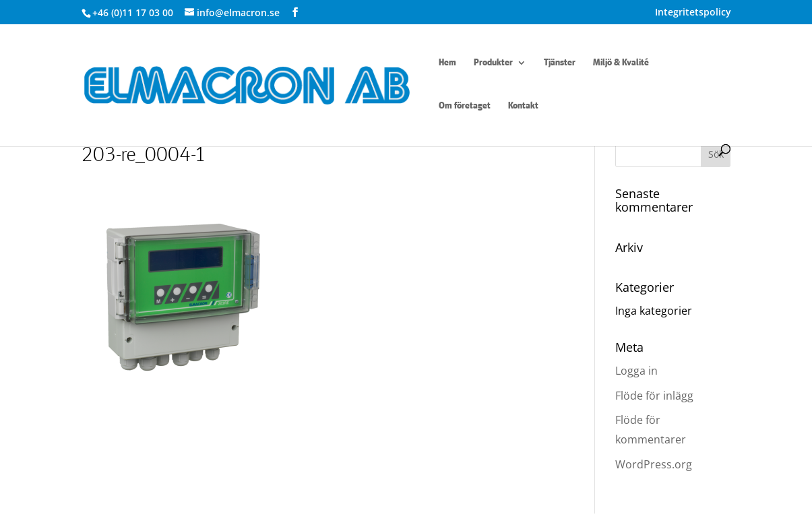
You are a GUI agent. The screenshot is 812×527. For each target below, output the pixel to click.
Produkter (493, 63)
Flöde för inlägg (654, 396)
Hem (447, 63)
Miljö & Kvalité (621, 63)
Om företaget (465, 106)
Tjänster (560, 63)
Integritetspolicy (693, 13)
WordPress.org (654, 464)
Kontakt (523, 106)
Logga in (636, 371)
